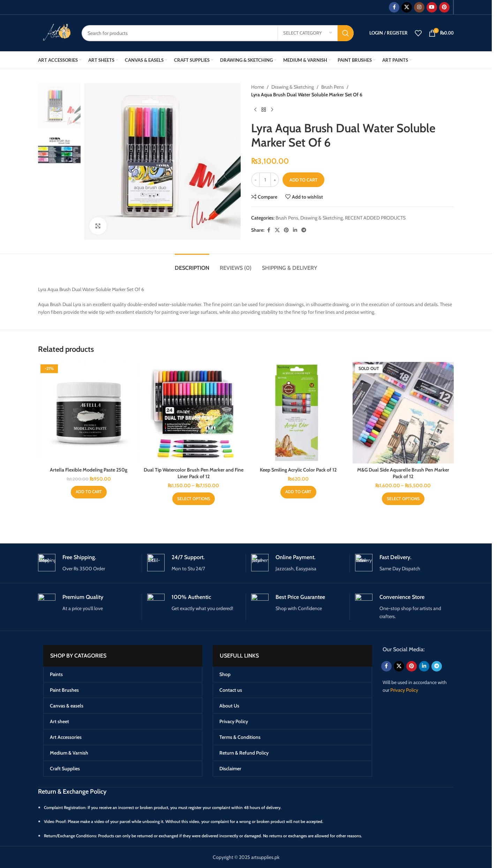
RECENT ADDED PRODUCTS (375, 218)
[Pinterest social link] (444, 7)
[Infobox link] (87, 563)
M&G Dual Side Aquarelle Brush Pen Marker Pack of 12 (403, 473)
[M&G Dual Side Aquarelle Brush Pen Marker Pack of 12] (403, 413)
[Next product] (272, 110)
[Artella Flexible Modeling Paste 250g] (89, 413)
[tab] (192, 264)
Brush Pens (333, 87)
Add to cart (303, 180)
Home (258, 87)
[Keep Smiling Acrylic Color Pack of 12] (298, 413)
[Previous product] (255, 110)
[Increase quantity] (275, 180)
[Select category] (308, 33)
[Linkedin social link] (295, 230)
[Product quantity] (265, 180)
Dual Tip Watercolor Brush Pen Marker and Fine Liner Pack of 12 (194, 473)
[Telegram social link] (304, 230)
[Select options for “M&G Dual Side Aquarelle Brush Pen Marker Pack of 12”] (403, 499)
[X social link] (407, 7)
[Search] (218, 33)
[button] (89, 492)
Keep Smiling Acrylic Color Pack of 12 (298, 470)
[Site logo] (55, 32)
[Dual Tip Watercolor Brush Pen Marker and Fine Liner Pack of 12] (194, 413)
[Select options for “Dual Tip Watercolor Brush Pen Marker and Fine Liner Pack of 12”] (194, 499)
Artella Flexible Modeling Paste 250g (89, 470)
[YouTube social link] (432, 7)
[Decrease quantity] (255, 180)
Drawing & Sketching (293, 87)
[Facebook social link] (394, 7)
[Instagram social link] (419, 7)
